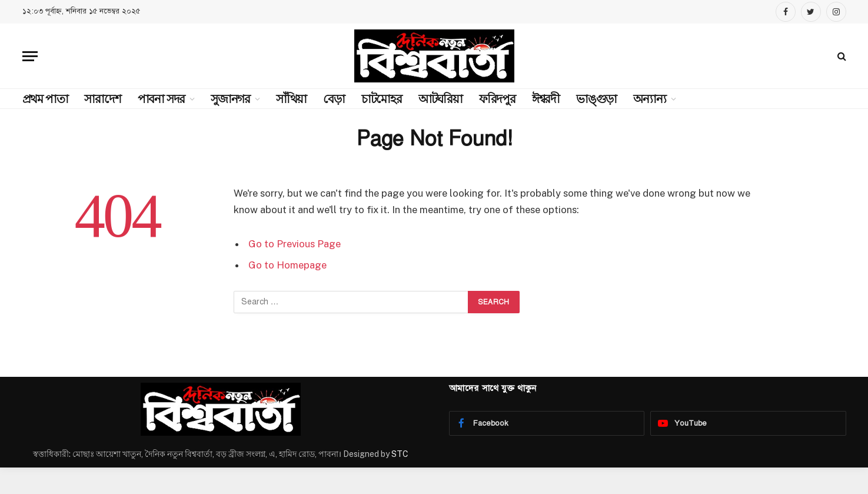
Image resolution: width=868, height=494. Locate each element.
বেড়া (334, 99)
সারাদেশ (102, 99)
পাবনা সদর (162, 99)
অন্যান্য (649, 99)
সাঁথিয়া (291, 99)
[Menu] (30, 56)
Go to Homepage (287, 265)
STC (400, 454)
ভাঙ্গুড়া (596, 99)
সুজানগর (230, 99)
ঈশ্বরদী (546, 99)
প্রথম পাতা (45, 99)
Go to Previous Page (295, 244)
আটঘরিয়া (440, 99)
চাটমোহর (382, 99)
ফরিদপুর (497, 99)
